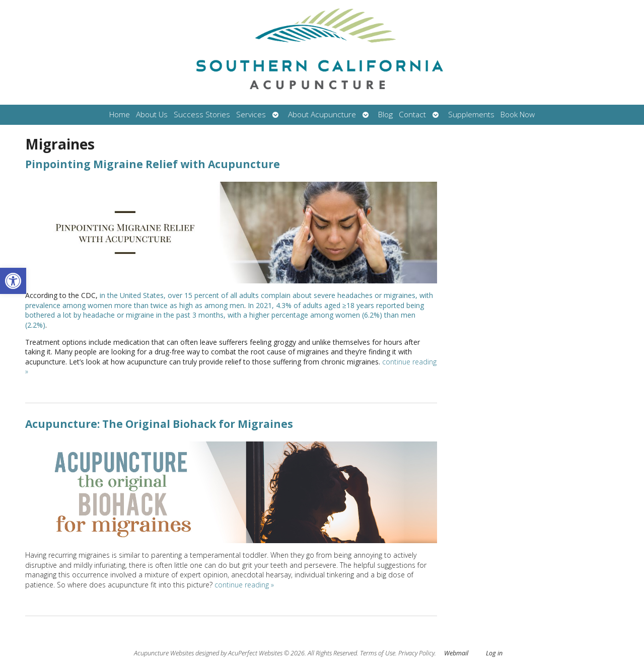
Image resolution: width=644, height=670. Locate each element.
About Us (152, 115)
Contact (412, 115)
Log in (494, 653)
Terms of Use (378, 653)
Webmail (456, 653)
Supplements (471, 115)
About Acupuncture (322, 115)
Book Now (518, 115)
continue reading (244, 585)
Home (120, 115)
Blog (385, 115)
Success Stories (202, 115)
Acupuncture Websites (164, 653)
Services (251, 115)
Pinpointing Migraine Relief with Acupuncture (153, 164)
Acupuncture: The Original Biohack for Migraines (159, 424)
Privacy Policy (416, 653)
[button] (13, 281)
